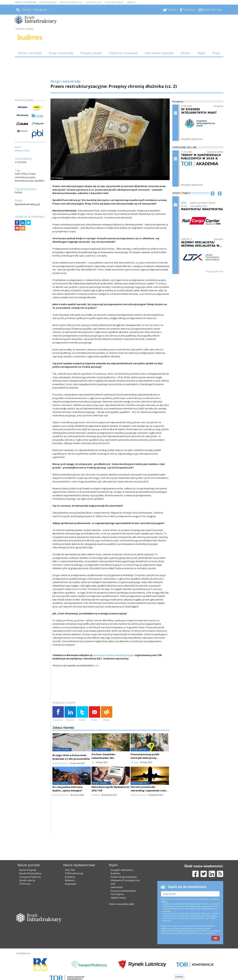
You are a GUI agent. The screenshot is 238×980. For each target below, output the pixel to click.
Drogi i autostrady (61, 53)
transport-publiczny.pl (71, 2)
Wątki (201, 53)
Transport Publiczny (30, 877)
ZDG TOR (70, 870)
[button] (212, 199)
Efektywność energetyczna (125, 880)
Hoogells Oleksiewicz (122, 870)
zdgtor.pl (131, 2)
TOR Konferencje (74, 873)
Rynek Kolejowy (28, 870)
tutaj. (96, 665)
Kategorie (40, 10)
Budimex (115, 873)
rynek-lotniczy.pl (94, 2)
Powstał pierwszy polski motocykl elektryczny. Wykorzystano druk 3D (145, 758)
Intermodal (117, 887)
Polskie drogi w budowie (124, 877)
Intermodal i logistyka (159, 53)
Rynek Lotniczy (27, 880)
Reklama (70, 880)
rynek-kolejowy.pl (48, 2)
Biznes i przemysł (30, 53)
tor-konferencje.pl (114, 2)
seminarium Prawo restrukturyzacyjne (114, 655)
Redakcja (70, 877)
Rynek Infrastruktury (30, 873)
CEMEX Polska (118, 898)
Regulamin (71, 884)
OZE (113, 884)
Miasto (186, 53)
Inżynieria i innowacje (123, 53)
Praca (216, 53)
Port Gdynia (117, 894)
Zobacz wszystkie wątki (121, 904)
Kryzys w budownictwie (123, 891)
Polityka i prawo (91, 53)
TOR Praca (25, 884)
